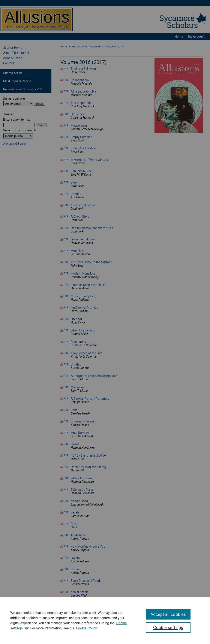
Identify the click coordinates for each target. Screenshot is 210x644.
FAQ (87, 634)
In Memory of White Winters (89, 160)
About (75, 634)
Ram (74, 410)
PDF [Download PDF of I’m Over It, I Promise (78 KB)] (66, 308)
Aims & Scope (13, 58)
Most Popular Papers (17, 81)
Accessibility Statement (129, 634)
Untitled (76, 194)
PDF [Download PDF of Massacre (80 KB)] (66, 387)
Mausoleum (79, 126)
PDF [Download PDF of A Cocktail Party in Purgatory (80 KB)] (66, 399)
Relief (75, 524)
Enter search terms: (16, 120)
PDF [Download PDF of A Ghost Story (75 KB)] (66, 216)
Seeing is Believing (83, 69)
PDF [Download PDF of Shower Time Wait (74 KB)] (66, 421)
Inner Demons (80, 433)
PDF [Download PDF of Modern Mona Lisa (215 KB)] (66, 273)
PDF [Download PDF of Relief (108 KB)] (66, 524)
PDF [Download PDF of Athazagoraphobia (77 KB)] (66, 91)
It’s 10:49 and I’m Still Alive (88, 456)
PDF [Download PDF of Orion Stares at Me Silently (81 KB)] (66, 467)
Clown (75, 444)
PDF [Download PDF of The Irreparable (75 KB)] (66, 103)
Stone (75, 569)
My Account (102, 634)
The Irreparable (81, 103)
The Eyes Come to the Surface (91, 262)
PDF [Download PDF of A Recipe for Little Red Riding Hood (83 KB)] (66, 376)
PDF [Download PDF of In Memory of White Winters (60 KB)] (66, 160)
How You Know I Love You (88, 547)
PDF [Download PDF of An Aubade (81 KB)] (66, 535)
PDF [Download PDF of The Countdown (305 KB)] (66, 603)
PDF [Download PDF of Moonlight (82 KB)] (66, 251)
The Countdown (82, 603)
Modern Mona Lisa (83, 273)
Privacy (62, 639)
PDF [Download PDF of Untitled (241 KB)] (66, 194)
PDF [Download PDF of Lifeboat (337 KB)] (66, 319)
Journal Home (13, 48)
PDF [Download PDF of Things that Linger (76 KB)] (66, 205)
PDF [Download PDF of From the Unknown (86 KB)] (66, 239)
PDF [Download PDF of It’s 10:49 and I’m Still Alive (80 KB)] (66, 455)
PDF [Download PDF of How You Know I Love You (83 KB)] (66, 546)
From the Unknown (83, 239)
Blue (74, 182)
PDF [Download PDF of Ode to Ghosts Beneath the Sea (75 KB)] (66, 228)
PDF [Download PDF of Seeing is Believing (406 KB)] (66, 69)
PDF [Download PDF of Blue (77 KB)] (66, 182)
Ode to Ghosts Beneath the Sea (92, 228)
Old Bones (78, 114)
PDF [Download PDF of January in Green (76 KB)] (66, 171)
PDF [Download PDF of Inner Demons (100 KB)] (66, 433)
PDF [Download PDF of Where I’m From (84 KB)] (66, 478)
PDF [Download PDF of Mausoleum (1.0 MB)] (66, 125)
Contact (9, 63)
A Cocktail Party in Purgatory (90, 399)
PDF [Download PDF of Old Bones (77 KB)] (66, 114)
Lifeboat (76, 319)
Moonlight (77, 251)
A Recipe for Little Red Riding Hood (94, 376)
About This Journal (16, 53)
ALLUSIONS (97, 47)
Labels (75, 512)
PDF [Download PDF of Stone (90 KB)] (66, 569)
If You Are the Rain (83, 148)
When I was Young (83, 330)
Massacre (77, 387)
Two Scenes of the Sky (86, 353)
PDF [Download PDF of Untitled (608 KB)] (66, 364)
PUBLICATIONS (79, 47)
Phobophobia (80, 80)
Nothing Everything (83, 296)
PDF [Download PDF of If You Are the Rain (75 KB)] (66, 148)
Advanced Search (15, 144)
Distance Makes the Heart (88, 285)
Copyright (76, 639)
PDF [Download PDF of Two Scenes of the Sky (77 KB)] (66, 353)
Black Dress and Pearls (86, 581)
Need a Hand (79, 501)
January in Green (82, 171)
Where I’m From (81, 478)
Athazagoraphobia (83, 91)
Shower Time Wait (83, 421)
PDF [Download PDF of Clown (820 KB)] (66, 444)
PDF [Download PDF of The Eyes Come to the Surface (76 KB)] (66, 262)
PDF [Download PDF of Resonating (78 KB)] (66, 342)
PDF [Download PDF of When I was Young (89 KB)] (66, 330)
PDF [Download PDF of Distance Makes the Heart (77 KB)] (66, 285)
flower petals (79, 592)
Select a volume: (14, 99)
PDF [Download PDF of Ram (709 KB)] (66, 410)
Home (64, 47)
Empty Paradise (81, 137)
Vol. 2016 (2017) (115, 47)
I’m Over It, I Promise (84, 308)
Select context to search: (20, 130)
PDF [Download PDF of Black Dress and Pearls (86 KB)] (66, 581)
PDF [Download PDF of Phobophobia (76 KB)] (66, 80)
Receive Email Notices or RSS (23, 89)
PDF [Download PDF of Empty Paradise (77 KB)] (66, 137)
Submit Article (13, 73)
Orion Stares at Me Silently (89, 467)
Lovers (75, 558)
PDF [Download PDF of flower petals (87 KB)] (66, 592)
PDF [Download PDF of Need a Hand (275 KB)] (66, 501)
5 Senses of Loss (82, 490)
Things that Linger (83, 205)
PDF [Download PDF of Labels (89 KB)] (66, 512)
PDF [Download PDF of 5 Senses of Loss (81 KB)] (66, 490)
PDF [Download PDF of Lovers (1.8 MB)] (66, 558)
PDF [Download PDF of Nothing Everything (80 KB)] (66, 296)
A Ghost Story (80, 217)
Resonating (78, 342)
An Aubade (78, 535)
